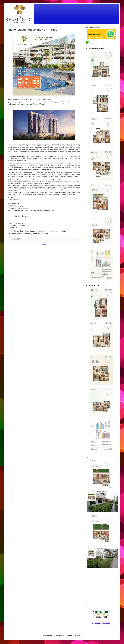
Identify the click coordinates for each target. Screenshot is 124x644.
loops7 (64, 635)
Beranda (44, 244)
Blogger (79, 635)
